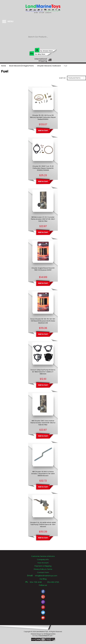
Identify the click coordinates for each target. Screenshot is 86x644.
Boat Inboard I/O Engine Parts (21, 66)
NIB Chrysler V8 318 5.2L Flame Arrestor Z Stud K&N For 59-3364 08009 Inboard (43, 474)
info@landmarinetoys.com (46, 576)
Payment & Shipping (43, 566)
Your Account (43, 563)
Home (4, 66)
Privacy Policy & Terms (43, 569)
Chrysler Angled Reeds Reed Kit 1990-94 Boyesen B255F (43, 269)
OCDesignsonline (49, 634)
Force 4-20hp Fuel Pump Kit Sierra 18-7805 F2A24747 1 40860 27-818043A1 (43, 372)
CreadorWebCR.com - (46, 636)
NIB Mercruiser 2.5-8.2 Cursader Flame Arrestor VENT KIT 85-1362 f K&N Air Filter (43, 219)
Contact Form (43, 572)
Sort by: (63, 78)
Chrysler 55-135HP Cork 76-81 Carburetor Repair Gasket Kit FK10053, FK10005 (43, 168)
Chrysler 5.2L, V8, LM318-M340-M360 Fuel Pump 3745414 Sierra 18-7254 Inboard (43, 525)
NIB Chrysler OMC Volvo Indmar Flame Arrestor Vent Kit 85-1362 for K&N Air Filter (43, 423)
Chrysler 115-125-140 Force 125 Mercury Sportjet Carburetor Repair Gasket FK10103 (43, 117)
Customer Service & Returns (43, 556)
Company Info (43, 559)
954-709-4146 (36, 582)
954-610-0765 (53, 582)
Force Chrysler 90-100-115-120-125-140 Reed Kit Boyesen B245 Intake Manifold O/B (43, 321)
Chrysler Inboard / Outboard (49, 66)
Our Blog (43, 579)
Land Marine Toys (42, 632)
